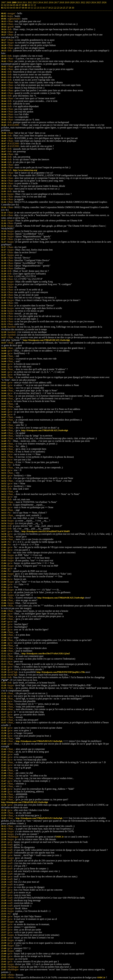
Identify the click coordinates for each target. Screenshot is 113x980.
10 (29, 8)
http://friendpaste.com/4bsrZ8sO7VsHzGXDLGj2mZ (46, 653)
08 (23, 8)
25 (64, 8)
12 (35, 8)
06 (17, 8)
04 (11, 8)
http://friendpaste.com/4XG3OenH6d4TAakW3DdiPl (46, 531)
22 (55, 8)
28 (70, 8)
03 (8, 8)
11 (32, 8)
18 (49, 8)
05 (14, 8)
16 (43, 8)
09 (26, 8)
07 (20, 8)
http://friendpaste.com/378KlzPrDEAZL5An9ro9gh (46, 340)
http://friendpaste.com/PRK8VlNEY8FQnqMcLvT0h (61, 672)
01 (2, 8)
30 (73, 8)
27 (67, 8)
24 (61, 8)
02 (5, 8)
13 (38, 8)
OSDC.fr (60, 837)
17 (46, 8)
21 (52, 8)
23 (58, 8)
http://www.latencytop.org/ (25, 170)
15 (40, 8)
